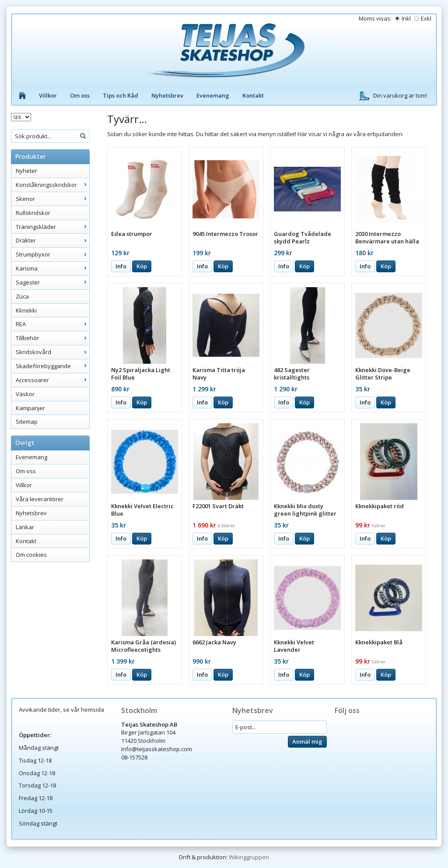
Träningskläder (52, 227)
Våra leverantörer (40, 499)
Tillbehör (52, 338)
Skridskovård (52, 352)
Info (121, 266)
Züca (22, 296)
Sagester (52, 282)
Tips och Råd (121, 95)
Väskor (25, 394)
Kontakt (253, 95)
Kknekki (26, 310)
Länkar (25, 527)
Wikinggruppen (249, 857)
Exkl (426, 18)
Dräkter (52, 240)
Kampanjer (30, 408)
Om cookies (31, 555)
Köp (142, 266)
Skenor (52, 199)
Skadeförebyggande (52, 366)
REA (52, 324)
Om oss (80, 95)
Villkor (48, 95)
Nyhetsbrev (167, 95)
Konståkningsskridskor (52, 185)
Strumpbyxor (52, 254)
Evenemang (213, 95)
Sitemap (27, 422)
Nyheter (26, 171)
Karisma (52, 268)
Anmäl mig (307, 741)
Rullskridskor (33, 213)
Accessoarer (52, 380)
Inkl (406, 18)
